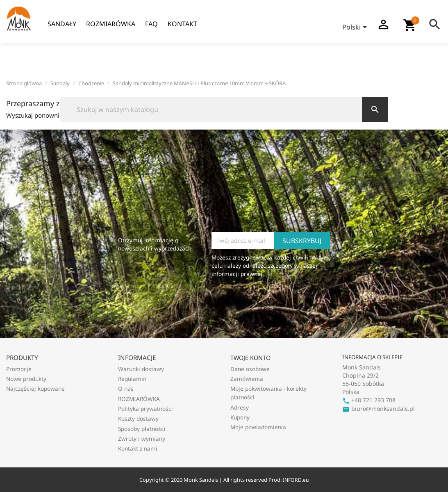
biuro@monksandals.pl (379, 409)
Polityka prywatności (146, 409)
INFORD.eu (296, 480)
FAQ (151, 24)
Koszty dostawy (138, 418)
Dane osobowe (250, 369)
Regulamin (132, 379)
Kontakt (182, 24)
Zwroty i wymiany (142, 438)
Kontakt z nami (138, 448)
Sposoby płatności (142, 429)
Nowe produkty (26, 379)
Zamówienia (247, 379)
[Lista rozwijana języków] (356, 28)
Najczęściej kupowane (35, 388)
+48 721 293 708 (369, 400)
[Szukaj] (224, 109)
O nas (126, 388)
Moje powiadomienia (258, 427)
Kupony (240, 417)
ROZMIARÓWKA (111, 24)
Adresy (240, 407)
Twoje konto (250, 358)
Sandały (62, 24)
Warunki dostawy (141, 369)
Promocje (19, 369)
